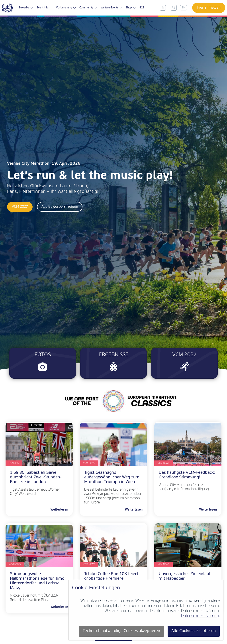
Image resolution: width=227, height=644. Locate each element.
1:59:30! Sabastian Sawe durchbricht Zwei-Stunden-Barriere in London (36, 477)
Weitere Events (112, 8)
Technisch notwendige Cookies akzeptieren (121, 631)
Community (88, 8)
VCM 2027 (20, 207)
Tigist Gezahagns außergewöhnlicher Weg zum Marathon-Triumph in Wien (112, 477)
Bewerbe (26, 8)
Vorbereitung (66, 8)
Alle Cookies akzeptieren (194, 631)
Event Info (45, 8)
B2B (142, 8)
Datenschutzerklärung (200, 616)
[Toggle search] (174, 8)
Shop (131, 8)
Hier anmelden (209, 8)
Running (14, 463)
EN (183, 8)
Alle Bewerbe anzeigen (60, 207)
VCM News (89, 463)
